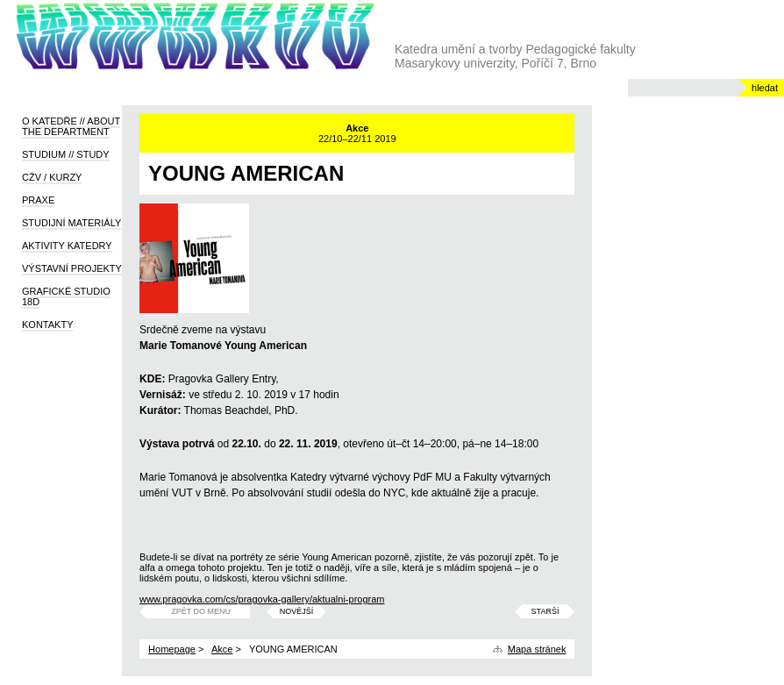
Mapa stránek (537, 649)
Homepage (172, 649)
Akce (222, 649)
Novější (297, 611)
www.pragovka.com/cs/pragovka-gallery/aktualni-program (262, 599)
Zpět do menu (201, 611)
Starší (545, 611)
